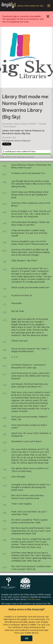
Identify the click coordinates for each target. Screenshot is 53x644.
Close (48, 16)
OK (27, 638)
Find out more (34, 599)
